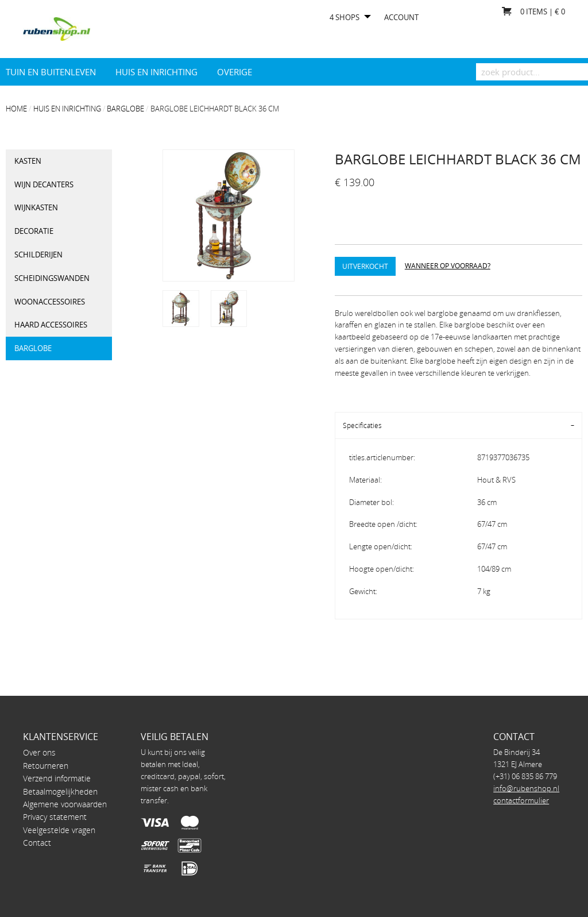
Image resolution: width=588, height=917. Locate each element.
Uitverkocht (365, 266)
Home (16, 109)
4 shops (345, 18)
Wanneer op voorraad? (448, 265)
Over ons (39, 752)
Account (401, 18)
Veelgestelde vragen (59, 830)
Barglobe (125, 109)
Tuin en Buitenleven (51, 72)
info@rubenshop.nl (526, 788)
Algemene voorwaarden (65, 804)
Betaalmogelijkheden (60, 791)
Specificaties (362, 425)
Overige (235, 72)
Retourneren (46, 766)
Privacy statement (55, 817)
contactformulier (521, 800)
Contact (37, 843)
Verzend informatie (57, 778)
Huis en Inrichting (156, 72)
